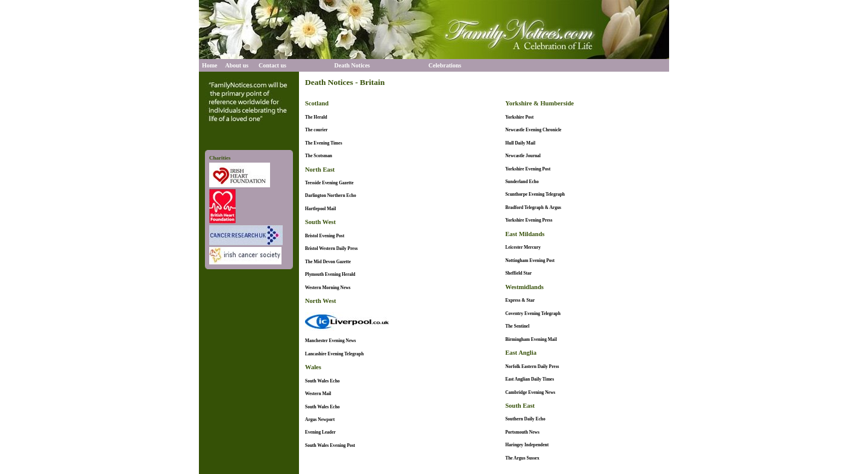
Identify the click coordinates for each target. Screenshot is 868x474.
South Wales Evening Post (330, 445)
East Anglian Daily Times (530, 379)
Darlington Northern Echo (331, 195)
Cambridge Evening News (530, 392)
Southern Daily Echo (525, 419)
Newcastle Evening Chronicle (533, 130)
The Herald (316, 117)
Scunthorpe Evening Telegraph (535, 194)
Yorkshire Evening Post (528, 169)
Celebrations (445, 65)
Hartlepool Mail (320, 209)
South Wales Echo (322, 381)
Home (210, 65)
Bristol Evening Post (325, 236)
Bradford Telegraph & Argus (533, 207)
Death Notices (352, 65)
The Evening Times (324, 143)
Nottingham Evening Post (530, 260)
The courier (316, 130)
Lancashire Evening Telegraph (334, 354)
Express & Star (520, 300)
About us (237, 65)
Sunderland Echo (522, 182)
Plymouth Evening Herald (330, 274)
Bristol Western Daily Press (331, 248)
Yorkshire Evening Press (529, 220)
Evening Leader (320, 432)
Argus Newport (320, 419)
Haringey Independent (527, 445)
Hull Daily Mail (520, 143)
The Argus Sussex (522, 458)
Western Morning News (328, 288)
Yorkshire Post (519, 117)
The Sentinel (517, 326)
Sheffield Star (518, 273)
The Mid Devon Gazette (328, 262)
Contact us (272, 65)
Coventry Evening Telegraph (533, 313)
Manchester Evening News (331, 341)
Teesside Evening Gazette (329, 183)
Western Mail (318, 394)
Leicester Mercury (523, 247)
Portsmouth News (522, 432)
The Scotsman (319, 156)
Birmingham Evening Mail (531, 339)
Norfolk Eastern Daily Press (532, 366)
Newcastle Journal (523, 156)
